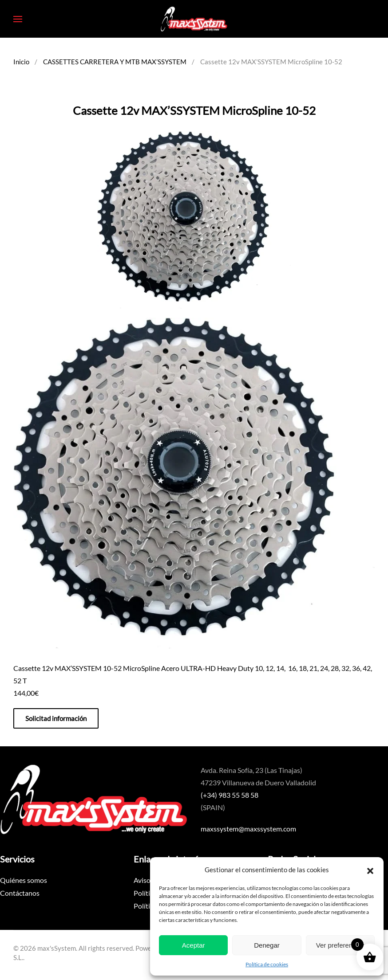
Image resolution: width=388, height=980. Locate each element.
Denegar (267, 945)
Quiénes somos (24, 880)
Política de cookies (267, 964)
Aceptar (194, 945)
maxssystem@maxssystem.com (248, 829)
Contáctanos (20, 893)
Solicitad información (56, 718)
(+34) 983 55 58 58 (230, 795)
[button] (370, 870)
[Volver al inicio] (194, 19)
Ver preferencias (340, 945)
